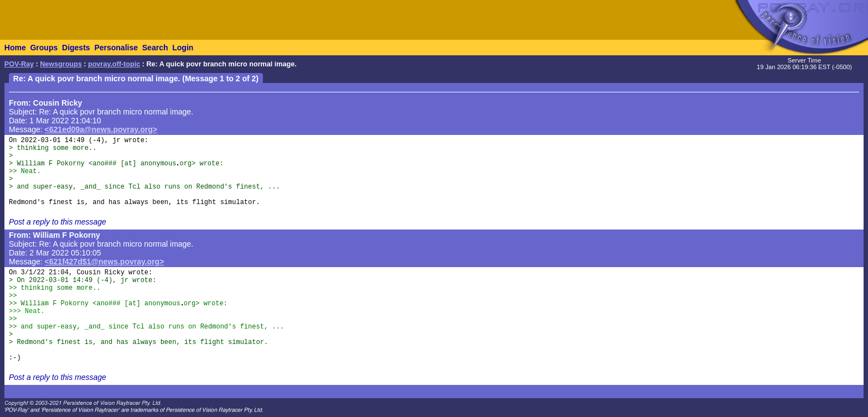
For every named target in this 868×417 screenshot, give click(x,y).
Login (183, 48)
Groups (44, 48)
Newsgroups (61, 64)
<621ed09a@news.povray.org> (101, 129)
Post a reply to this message (58, 222)
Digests (76, 48)
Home (15, 48)
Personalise (116, 48)
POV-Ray (19, 64)
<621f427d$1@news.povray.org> (105, 262)
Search (155, 48)
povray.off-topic (114, 64)
